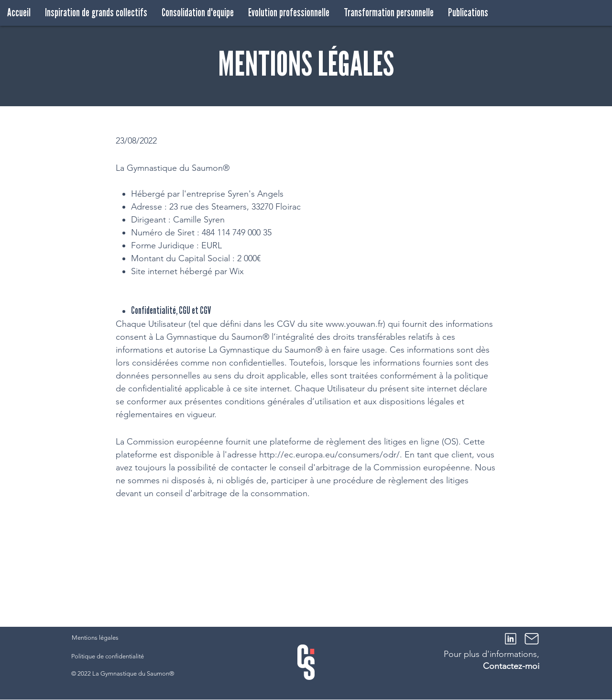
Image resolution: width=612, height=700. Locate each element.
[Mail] (532, 639)
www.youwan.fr (354, 324)
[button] (96, 13)
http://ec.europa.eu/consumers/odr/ (329, 455)
